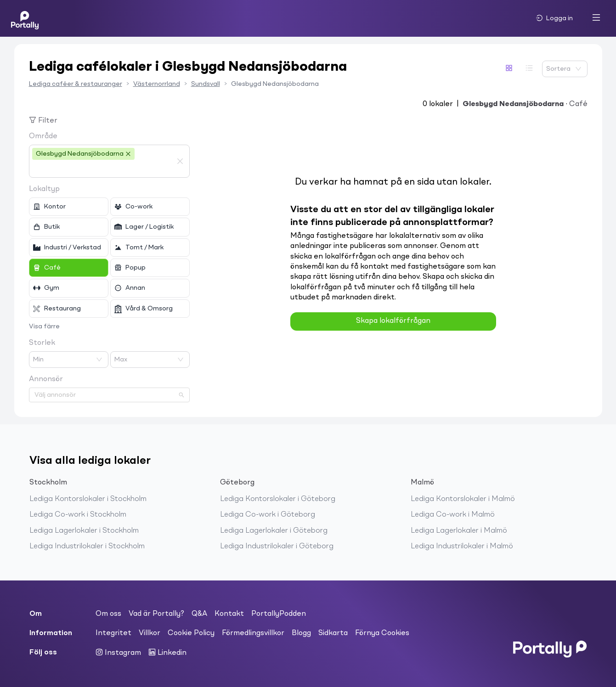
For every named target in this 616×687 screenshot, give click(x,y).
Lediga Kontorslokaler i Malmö (463, 499)
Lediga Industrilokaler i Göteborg (277, 546)
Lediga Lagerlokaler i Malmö (459, 531)
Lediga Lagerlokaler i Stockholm (84, 531)
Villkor (150, 633)
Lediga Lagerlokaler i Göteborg (274, 531)
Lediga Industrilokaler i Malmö (462, 546)
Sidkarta (333, 633)
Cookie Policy (191, 633)
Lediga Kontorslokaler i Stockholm (88, 499)
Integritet (113, 633)
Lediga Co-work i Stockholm (78, 515)
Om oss (108, 614)
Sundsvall (206, 84)
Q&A (199, 614)
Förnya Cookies (382, 633)
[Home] (25, 18)
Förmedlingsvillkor (253, 633)
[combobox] (102, 169)
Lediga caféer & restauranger (76, 84)
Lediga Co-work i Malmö (453, 515)
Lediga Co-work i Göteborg (268, 515)
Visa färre (44, 327)
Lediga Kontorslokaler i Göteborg (278, 499)
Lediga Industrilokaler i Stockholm (87, 546)
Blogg (301, 633)
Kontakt (229, 614)
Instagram (118, 653)
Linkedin (167, 653)
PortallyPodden (279, 614)
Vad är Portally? (156, 614)
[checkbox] (69, 207)
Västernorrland (157, 84)
